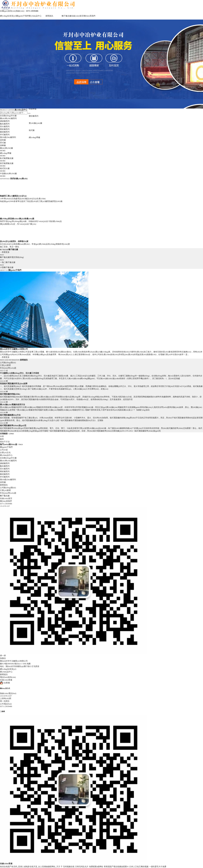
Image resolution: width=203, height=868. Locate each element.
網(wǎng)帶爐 (34, 137)
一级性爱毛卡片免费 (158, 867)
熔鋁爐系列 (5, 129)
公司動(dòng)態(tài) (8, 363)
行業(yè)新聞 (5, 365)
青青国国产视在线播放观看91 (116, 867)
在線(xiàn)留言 (77, 16)
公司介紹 (4, 450)
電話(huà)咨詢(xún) (8, 677)
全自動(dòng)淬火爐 (8, 116)
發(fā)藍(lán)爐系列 (8, 137)
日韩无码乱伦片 (82, 867)
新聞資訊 (49, 16)
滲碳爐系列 (5, 121)
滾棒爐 (3, 145)
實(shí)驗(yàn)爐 (35, 123)
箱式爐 (32, 130)
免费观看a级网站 (96, 867)
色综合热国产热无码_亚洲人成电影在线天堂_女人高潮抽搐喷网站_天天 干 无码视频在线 (37, 867)
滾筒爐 (3, 140)
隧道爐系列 (5, 132)
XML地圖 (26, 664)
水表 (2, 436)
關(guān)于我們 (23, 16)
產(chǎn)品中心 (35, 16)
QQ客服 (5, 683)
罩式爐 (3, 143)
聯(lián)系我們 (89, 16)
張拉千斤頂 (5, 442)
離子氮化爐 (66, 16)
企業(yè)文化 (5, 453)
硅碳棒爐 (33, 109)
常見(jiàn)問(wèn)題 (8, 368)
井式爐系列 (5, 135)
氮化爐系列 (5, 124)
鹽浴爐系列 (34, 116)
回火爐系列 (5, 126)
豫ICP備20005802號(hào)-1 (11, 664)
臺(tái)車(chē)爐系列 (8, 118)
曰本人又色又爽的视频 (139, 867)
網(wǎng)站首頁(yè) (8, 16)
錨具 (2, 439)
